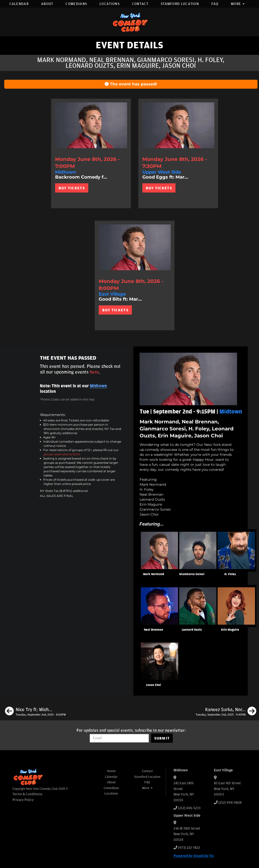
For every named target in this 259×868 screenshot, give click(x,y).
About (47, 4)
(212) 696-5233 (189, 808)
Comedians (76, 4)
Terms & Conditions (27, 794)
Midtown (98, 386)
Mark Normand (154, 574)
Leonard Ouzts (192, 630)
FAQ (215, 4)
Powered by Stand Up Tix (194, 856)
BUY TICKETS (72, 188)
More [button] (238, 4)
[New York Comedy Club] (130, 22)
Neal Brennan (153, 630)
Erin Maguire (230, 630)
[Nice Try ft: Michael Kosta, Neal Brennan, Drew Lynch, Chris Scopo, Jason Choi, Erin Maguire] (35, 712)
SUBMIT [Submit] (162, 738)
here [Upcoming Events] (94, 372)
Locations (110, 4)
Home (111, 771)
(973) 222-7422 (189, 848)
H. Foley (230, 574)
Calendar (19, 4)
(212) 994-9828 (230, 803)
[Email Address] (119, 738)
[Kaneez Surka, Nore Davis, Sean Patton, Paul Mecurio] (226, 712)
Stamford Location (180, 4)
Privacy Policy (23, 800)
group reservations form (62, 454)
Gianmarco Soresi (192, 574)
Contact (140, 4)
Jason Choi (153, 685)
